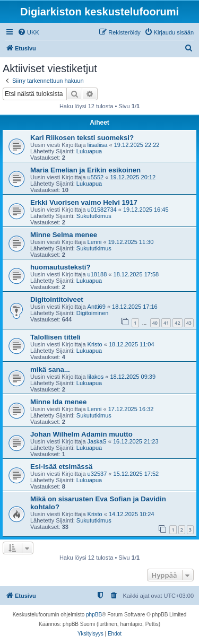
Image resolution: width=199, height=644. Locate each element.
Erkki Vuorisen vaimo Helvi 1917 (84, 202)
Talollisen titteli (55, 337)
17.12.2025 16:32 (131, 409)
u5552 (96, 177)
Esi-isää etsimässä (61, 467)
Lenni (95, 242)
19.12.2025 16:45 (146, 210)
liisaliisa (98, 145)
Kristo (95, 344)
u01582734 (102, 210)
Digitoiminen (93, 313)
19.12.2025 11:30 (131, 242)
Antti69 (97, 307)
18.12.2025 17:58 (136, 274)
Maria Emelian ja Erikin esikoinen (85, 170)
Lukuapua (89, 151)
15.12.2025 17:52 (136, 474)
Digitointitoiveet (57, 299)
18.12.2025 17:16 (135, 307)
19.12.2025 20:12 (133, 177)
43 (189, 323)
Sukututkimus (94, 216)
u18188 (97, 274)
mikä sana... (50, 369)
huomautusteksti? (60, 267)
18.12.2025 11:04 (132, 344)
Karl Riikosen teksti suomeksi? (82, 138)
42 (177, 323)
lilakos (96, 377)
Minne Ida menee (58, 402)
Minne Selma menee (64, 235)
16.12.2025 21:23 (136, 441)
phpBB (94, 615)
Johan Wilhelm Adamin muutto (81, 434)
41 (166, 323)
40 (155, 323)
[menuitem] (28, 32)
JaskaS (97, 441)
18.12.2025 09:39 (133, 377)
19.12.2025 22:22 (137, 145)
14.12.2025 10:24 (132, 514)
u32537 (97, 474)
